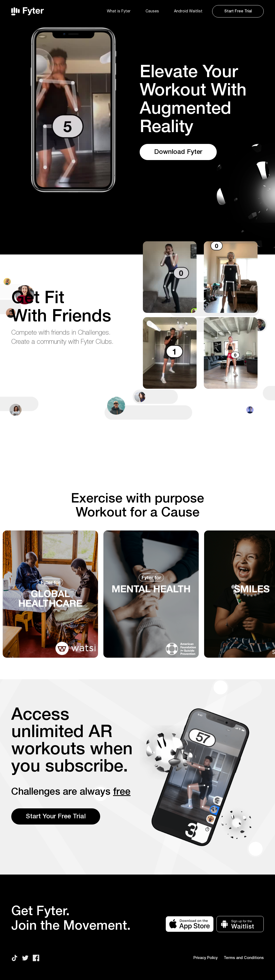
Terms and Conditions (244, 958)
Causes (152, 11)
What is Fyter (119, 11)
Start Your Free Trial (56, 816)
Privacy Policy (205, 958)
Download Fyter (178, 152)
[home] (56, 11)
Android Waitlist (188, 11)
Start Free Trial (238, 11)
